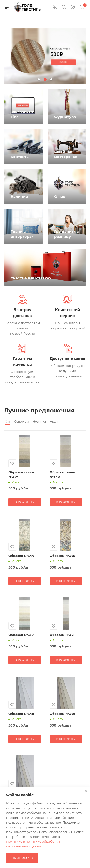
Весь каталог (85, 411)
